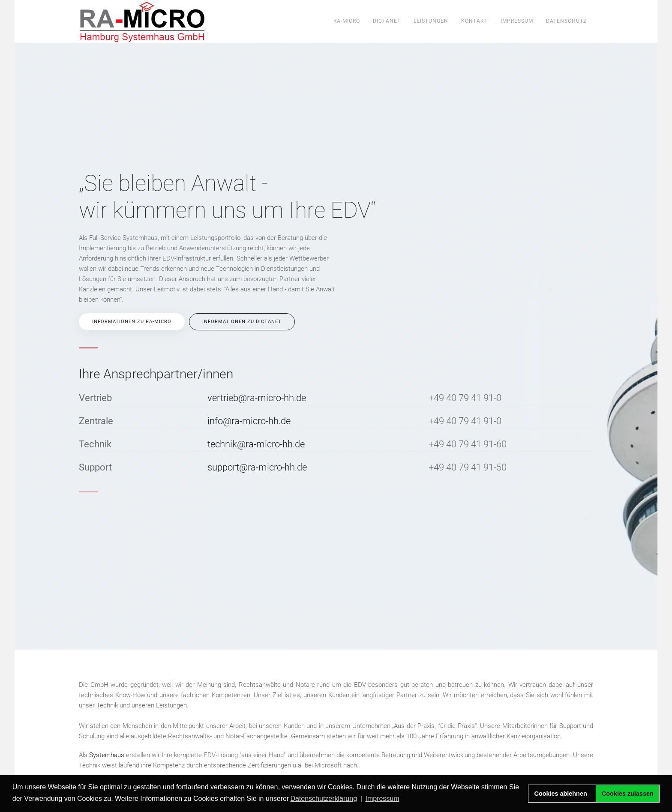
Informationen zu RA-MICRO (132, 322)
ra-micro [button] (347, 21)
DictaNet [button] (387, 21)
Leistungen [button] (431, 21)
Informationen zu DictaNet (242, 322)
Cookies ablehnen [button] (561, 794)
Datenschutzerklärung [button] (324, 799)
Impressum (517, 21)
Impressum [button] (382, 799)
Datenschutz (566, 21)
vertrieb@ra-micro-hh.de (257, 398)
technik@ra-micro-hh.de (256, 444)
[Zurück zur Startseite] (143, 21)
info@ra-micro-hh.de (249, 421)
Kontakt (474, 21)
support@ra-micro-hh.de (257, 467)
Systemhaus (107, 755)
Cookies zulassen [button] (628, 794)
